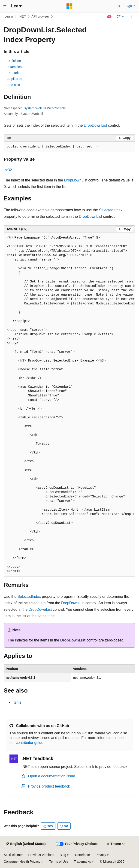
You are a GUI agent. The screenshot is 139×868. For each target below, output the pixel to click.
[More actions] (131, 17)
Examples (14, 67)
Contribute (83, 855)
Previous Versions (41, 855)
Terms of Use (59, 862)
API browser (40, 16)
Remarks (14, 73)
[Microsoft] (69, 6)
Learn (9, 16)
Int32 (8, 170)
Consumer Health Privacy (22, 862)
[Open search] (119, 6)
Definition (14, 61)
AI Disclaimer (13, 855)
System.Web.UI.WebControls (45, 108)
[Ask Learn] (109, 17)
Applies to (14, 79)
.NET (22, 16)
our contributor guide (26, 743)
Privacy (101, 855)
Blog (63, 855)
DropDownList (95, 125)
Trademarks (82, 862)
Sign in (130, 6)
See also (14, 85)
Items (17, 702)
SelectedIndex (111, 210)
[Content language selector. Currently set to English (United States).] (26, 844)
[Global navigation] (5, 6)
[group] (69, 405)
